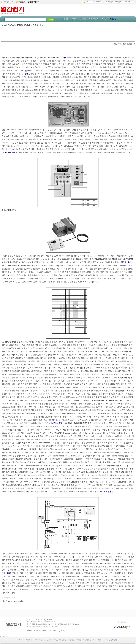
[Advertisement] (68, 34)
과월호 (74, 19)
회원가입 (115, 2)
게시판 (104, 19)
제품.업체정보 (94, 19)
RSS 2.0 (22, 2)
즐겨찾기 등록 (8, 2)
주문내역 (97, 2)
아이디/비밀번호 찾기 (127, 2)
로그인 (108, 2)
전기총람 (83, 19)
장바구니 (87, 2)
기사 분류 (65, 19)
